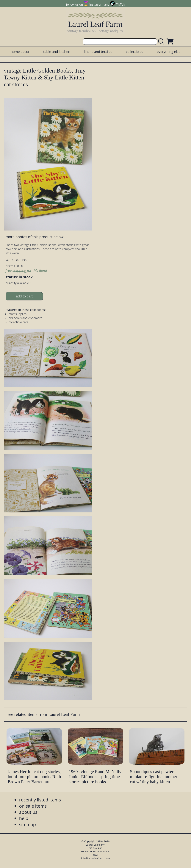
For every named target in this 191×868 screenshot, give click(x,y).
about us (28, 812)
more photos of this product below (35, 237)
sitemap (27, 824)
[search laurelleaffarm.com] (162, 42)
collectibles (134, 52)
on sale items (33, 806)
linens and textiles (98, 52)
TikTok (120, 4)
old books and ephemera (25, 318)
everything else (168, 52)
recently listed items (40, 800)
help (24, 818)
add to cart (24, 296)
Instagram (96, 4)
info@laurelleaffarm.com (95, 858)
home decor (20, 52)
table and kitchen (57, 52)
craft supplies (18, 314)
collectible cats (18, 322)
